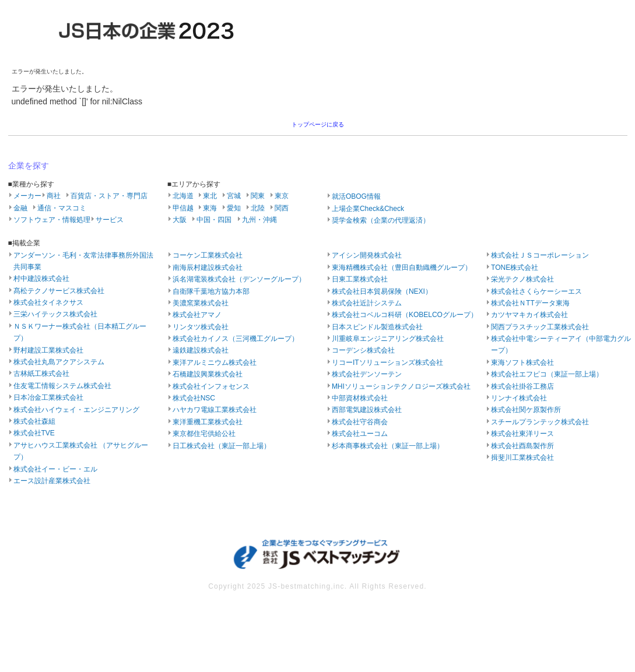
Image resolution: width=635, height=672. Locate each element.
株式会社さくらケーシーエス (536, 291)
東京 (282, 196)
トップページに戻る (318, 124)
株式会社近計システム (367, 303)
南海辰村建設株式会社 (208, 268)
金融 (20, 208)
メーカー (27, 196)
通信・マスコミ (62, 208)
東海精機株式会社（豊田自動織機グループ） (402, 268)
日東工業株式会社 (360, 279)
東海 (210, 208)
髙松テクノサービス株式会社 (59, 291)
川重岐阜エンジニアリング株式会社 (388, 339)
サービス (110, 220)
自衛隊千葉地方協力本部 (211, 291)
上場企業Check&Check (368, 209)
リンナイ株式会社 (519, 398)
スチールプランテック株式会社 (540, 422)
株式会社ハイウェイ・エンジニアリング (76, 410)
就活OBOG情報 (356, 196)
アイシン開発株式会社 (367, 255)
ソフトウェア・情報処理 (52, 220)
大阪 (180, 220)
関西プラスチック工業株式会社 (540, 327)
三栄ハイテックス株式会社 (55, 314)
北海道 (183, 196)
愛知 (234, 208)
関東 (258, 196)
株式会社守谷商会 (360, 422)
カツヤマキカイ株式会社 (529, 315)
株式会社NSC (194, 398)
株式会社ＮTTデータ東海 (530, 303)
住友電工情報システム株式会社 (62, 386)
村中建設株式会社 (41, 279)
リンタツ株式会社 (201, 327)
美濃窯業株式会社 (201, 303)
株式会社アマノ (197, 315)
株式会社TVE (34, 433)
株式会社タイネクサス (48, 302)
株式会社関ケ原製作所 (526, 410)
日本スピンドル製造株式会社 (377, 327)
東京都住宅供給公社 (204, 434)
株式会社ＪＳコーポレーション (540, 255)
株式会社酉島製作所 (522, 446)
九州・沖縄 (259, 220)
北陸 (258, 208)
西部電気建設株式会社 (367, 410)
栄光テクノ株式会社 (522, 279)
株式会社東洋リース (522, 434)
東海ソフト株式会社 (522, 363)
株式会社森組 (34, 421)
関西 (282, 208)
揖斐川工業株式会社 (522, 458)
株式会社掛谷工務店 (522, 386)
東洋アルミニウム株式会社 (215, 363)
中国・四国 (214, 220)
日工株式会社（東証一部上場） (222, 446)
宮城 (234, 196)
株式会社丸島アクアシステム (59, 362)
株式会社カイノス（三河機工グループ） (236, 339)
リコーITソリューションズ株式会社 (387, 363)
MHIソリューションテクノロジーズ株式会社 (401, 386)
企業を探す (29, 166)
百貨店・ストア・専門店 (109, 196)
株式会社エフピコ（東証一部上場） (547, 374)
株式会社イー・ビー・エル (55, 469)
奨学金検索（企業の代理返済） (381, 220)
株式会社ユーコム (360, 434)
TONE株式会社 (515, 268)
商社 (54, 196)
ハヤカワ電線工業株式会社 (215, 410)
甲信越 (183, 208)
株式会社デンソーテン (367, 374)
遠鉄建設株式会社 (201, 350)
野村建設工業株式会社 (48, 350)
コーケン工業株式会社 (208, 255)
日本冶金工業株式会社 (48, 397)
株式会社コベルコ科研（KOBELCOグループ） (405, 315)
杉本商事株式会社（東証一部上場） (388, 446)
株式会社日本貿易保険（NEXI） (382, 291)
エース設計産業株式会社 (52, 481)
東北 (210, 196)
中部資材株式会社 (360, 398)
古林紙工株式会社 (41, 374)
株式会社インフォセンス (211, 386)
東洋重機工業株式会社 (208, 422)
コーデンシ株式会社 (363, 350)
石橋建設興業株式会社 (208, 374)
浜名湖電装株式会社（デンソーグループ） (239, 279)
